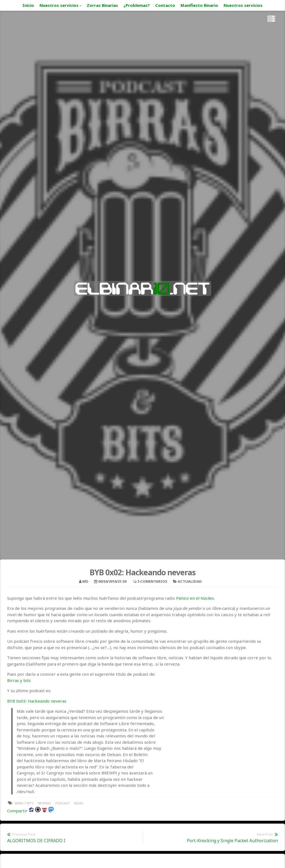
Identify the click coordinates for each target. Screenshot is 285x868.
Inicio (28, 5)
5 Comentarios (152, 581)
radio (79, 803)
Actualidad (190, 581)
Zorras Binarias (102, 5)
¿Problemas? (137, 5)
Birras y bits (19, 680)
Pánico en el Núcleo (195, 598)
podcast (63, 803)
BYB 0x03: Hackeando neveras (37, 701)
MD (85, 581)
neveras (44, 803)
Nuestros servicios (59, 5)
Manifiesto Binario (199, 5)
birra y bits (24, 803)
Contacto (165, 5)
